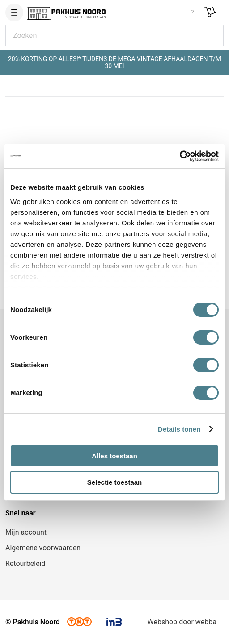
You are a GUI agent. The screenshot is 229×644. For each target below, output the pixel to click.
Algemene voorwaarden (43, 548)
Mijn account (26, 532)
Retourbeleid (25, 563)
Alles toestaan (114, 456)
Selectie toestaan (115, 482)
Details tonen (179, 429)
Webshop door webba (182, 622)
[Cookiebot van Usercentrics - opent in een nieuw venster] (180, 156)
